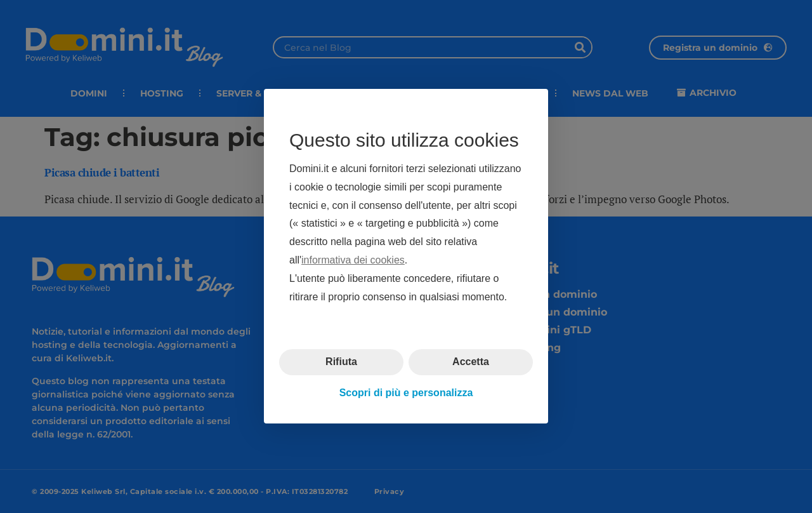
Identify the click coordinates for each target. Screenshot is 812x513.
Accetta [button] (471, 362)
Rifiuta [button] (341, 362)
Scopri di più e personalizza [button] (406, 393)
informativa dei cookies (353, 260)
